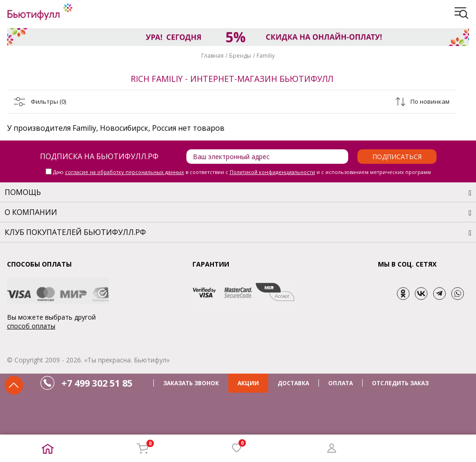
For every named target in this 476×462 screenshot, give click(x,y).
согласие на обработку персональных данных (125, 172)
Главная (212, 56)
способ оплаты (31, 326)
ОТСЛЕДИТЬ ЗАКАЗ (400, 383)
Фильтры (48, 101)
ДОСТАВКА (293, 383)
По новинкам (430, 101)
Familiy (266, 56)
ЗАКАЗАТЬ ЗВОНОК (191, 383)
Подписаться (397, 157)
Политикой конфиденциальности (272, 172)
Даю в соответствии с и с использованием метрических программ (242, 172)
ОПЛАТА (340, 383)
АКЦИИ (248, 383)
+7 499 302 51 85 (97, 383)
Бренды (240, 56)
